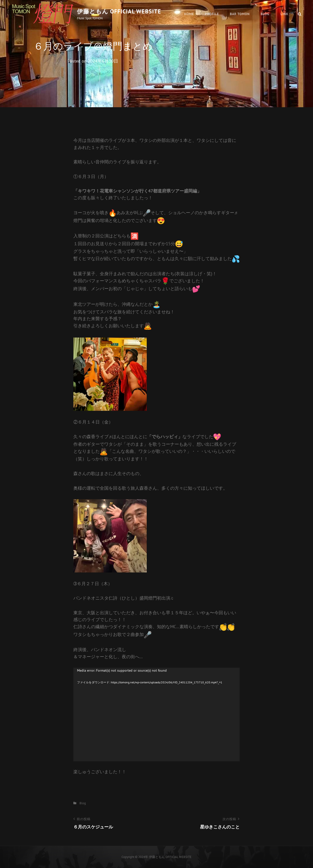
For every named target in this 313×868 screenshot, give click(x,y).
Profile (212, 14)
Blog (265, 14)
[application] (156, 715)
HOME (189, 14)
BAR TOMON (240, 14)
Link (285, 14)
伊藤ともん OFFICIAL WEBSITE (119, 11)
